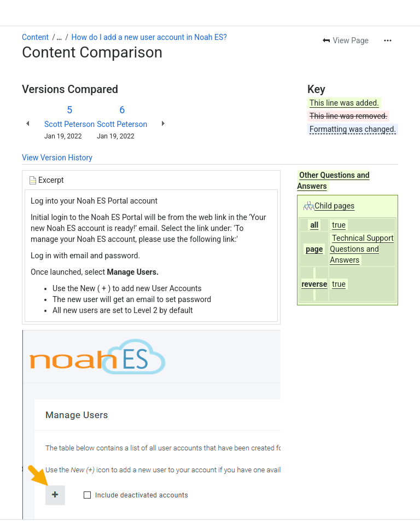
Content (35, 37)
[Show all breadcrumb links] (59, 37)
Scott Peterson (69, 124)
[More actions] (388, 40)
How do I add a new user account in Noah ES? (149, 37)
